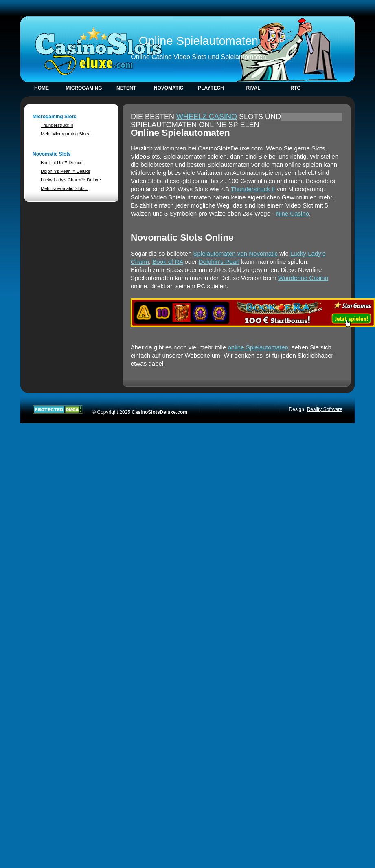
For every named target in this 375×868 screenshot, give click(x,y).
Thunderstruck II (57, 125)
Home (42, 88)
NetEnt (126, 88)
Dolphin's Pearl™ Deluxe (66, 171)
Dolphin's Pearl (219, 262)
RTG (295, 88)
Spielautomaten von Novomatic (235, 253)
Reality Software (325, 409)
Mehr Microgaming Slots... (67, 134)
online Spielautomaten (258, 347)
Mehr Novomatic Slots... (65, 188)
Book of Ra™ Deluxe (62, 163)
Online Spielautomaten (198, 41)
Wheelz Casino (207, 117)
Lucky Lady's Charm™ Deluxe (71, 180)
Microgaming (84, 88)
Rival (253, 88)
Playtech (211, 88)
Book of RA (168, 262)
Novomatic (169, 88)
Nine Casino (292, 213)
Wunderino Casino (303, 278)
